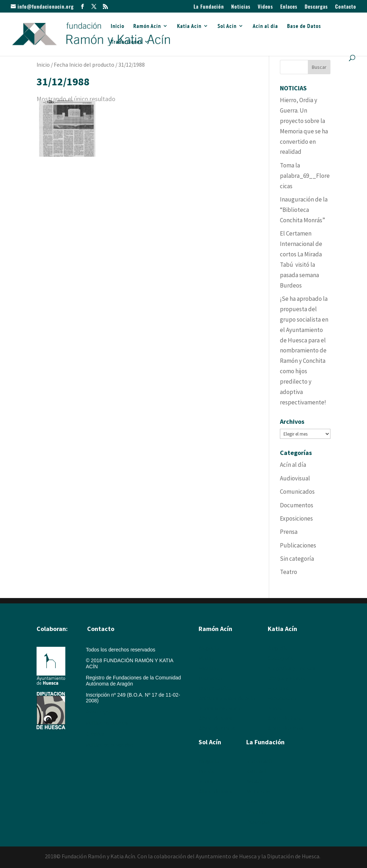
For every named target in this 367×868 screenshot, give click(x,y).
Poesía (206, 772)
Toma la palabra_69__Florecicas (305, 176)
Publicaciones (298, 545)
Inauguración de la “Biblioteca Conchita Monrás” (304, 210)
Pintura (206, 658)
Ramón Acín (147, 26)
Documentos (297, 505)
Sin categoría (297, 559)
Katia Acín (189, 26)
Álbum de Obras (217, 729)
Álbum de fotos (215, 718)
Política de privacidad (109, 745)
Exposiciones (296, 518)
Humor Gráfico (215, 688)
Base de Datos (304, 26)
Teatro (289, 572)
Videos (265, 7)
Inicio (118, 26)
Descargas (316, 7)
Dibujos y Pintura (287, 678)
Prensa (289, 532)
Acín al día (265, 26)
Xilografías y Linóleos (292, 668)
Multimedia (258, 792)
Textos (275, 708)
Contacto (346, 7)
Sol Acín (227, 26)
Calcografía (281, 658)
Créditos (95, 734)
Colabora (256, 812)
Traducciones (127, 42)
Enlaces (289, 7)
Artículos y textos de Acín (227, 698)
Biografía (209, 648)
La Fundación (209, 7)
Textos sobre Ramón (221, 708)
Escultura (209, 668)
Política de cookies (107, 723)
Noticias (241, 7)
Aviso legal (98, 712)
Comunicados (297, 492)
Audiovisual (295, 478)
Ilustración (210, 678)
